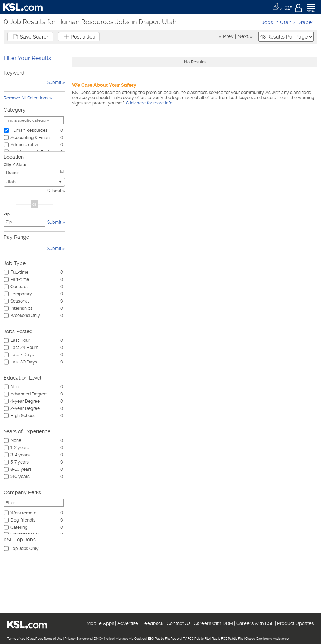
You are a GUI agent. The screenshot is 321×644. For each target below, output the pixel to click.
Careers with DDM (213, 623)
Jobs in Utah (277, 22)
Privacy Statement (78, 639)
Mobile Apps (100, 623)
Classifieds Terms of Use (45, 639)
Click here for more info (149, 103)
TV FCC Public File (196, 639)
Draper (305, 22)
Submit (54, 191)
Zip (7, 214)
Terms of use (16, 639)
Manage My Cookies (131, 639)
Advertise (128, 623)
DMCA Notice (104, 639)
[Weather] (282, 7)
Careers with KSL (255, 623)
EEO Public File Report (164, 639)
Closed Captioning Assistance (267, 639)
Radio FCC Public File (227, 639)
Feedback (152, 623)
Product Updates (295, 623)
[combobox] (34, 182)
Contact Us (179, 623)
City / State (15, 165)
